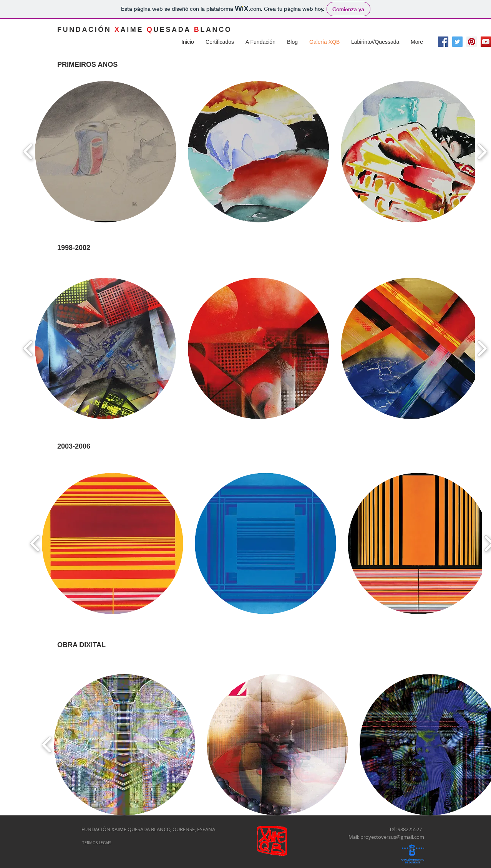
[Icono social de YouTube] (486, 42)
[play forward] (482, 152)
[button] (106, 152)
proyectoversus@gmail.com (392, 837)
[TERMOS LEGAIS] (96, 843)
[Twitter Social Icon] (457, 42)
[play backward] (28, 152)
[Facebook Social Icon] (443, 42)
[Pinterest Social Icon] (472, 42)
